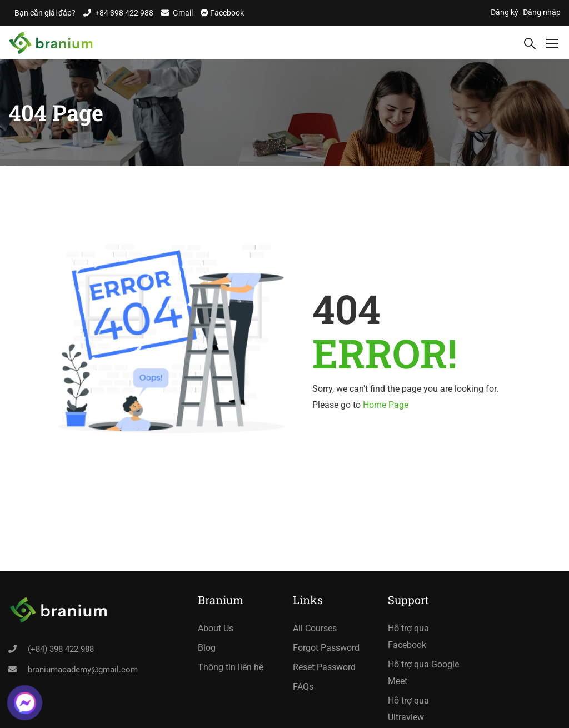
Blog (207, 648)
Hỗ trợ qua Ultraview (408, 709)
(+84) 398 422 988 (61, 649)
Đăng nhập (542, 12)
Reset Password (324, 667)
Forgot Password (326, 648)
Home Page (386, 405)
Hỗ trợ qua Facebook (408, 637)
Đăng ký (505, 12)
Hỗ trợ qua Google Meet (423, 673)
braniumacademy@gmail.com (83, 670)
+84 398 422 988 (124, 13)
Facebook (226, 13)
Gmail (183, 13)
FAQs (303, 687)
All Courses (315, 628)
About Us (216, 628)
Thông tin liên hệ (231, 667)
